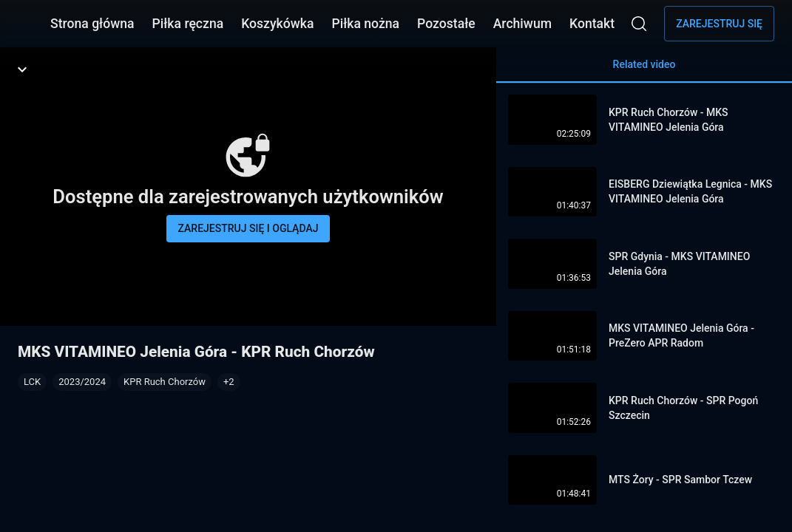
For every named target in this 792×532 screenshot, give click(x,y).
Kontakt (592, 24)
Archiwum (522, 24)
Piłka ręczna (188, 24)
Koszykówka (277, 24)
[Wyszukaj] (639, 24)
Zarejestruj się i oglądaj (248, 228)
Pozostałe (446, 24)
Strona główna (92, 24)
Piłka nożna (365, 24)
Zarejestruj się (719, 24)
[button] (229, 382)
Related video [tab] (644, 71)
